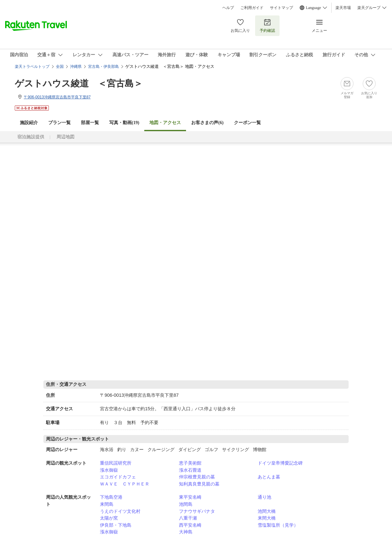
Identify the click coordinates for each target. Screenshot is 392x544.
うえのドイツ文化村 (120, 511)
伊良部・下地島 (116, 525)
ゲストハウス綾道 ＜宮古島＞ (79, 83)
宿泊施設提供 (31, 137)
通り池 (264, 497)
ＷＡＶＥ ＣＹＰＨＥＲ (125, 484)
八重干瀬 (188, 518)
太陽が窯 (109, 518)
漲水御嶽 (109, 470)
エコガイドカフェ (118, 477)
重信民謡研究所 (116, 463)
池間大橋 (267, 511)
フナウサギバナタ (197, 511)
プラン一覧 (59, 123)
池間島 (186, 504)
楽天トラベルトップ (32, 67)
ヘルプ (228, 8)
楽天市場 (343, 8)
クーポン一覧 (247, 123)
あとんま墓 (269, 477)
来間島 (107, 504)
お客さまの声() (207, 123)
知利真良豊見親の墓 (199, 484)
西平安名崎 (190, 525)
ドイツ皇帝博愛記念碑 (280, 463)
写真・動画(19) (124, 123)
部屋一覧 (90, 123)
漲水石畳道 (190, 470)
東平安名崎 (190, 497)
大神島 (186, 532)
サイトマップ (281, 8)
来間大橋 (267, 518)
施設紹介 (29, 123)
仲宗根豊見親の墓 (197, 477)
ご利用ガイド (252, 8)
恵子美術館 (190, 463)
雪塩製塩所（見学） (278, 525)
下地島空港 (111, 497)
